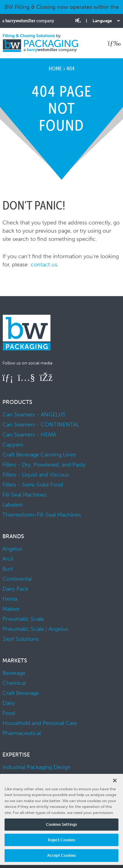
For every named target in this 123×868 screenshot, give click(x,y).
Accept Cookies (62, 855)
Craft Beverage (21, 693)
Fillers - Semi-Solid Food (33, 485)
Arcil (8, 559)
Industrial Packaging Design (37, 767)
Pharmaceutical (22, 733)
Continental (17, 579)
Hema (10, 599)
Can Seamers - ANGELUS (34, 415)
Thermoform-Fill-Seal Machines (42, 515)
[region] (61, 819)
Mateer (11, 609)
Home (55, 68)
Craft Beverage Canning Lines (39, 455)
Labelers (13, 505)
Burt (8, 569)
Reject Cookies (62, 840)
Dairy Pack (15, 589)
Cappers (13, 445)
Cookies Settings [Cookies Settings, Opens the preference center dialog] (61, 824)
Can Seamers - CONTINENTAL (41, 425)
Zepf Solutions (21, 639)
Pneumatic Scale (23, 619)
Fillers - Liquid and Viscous (36, 475)
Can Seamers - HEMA (29, 435)
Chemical (14, 683)
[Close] (115, 781)
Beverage (14, 673)
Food (9, 713)
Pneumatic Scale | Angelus (35, 629)
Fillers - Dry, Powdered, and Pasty (44, 465)
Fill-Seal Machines (25, 495)
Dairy (9, 703)
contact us (44, 265)
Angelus (12, 549)
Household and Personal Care (40, 723)
